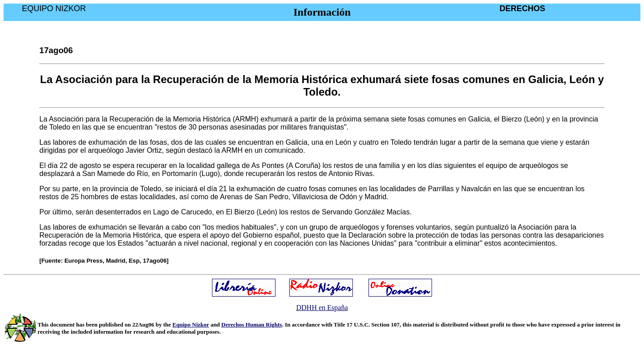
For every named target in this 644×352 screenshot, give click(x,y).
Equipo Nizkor (191, 325)
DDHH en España (322, 308)
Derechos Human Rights (252, 325)
